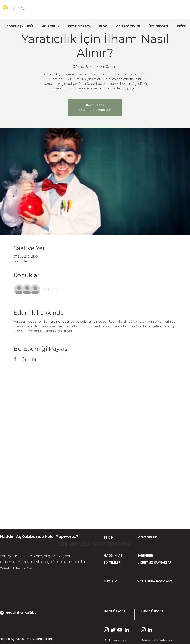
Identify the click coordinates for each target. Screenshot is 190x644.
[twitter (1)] (113, 630)
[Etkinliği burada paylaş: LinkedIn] (34, 359)
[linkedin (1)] (127, 630)
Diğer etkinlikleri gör (95, 110)
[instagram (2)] (106, 630)
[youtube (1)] (120, 630)
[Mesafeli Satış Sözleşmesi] (162, 640)
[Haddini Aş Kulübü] (25, 613)
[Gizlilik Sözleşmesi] (118, 640)
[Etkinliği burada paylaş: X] (25, 359)
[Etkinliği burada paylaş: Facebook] (15, 359)
